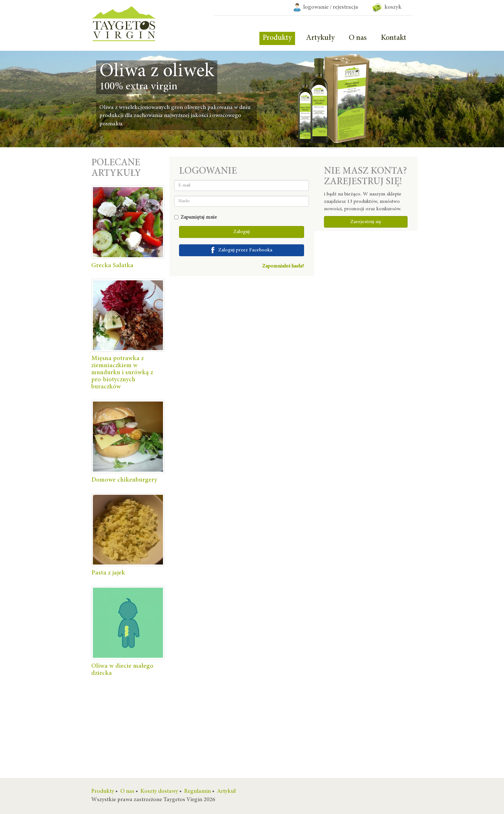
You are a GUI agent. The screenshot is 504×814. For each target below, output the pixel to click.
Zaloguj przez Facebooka (242, 250)
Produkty (277, 38)
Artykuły (320, 38)
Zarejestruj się (366, 222)
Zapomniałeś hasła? (283, 266)
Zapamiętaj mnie (196, 217)
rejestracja (345, 7)
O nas (358, 38)
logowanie (316, 7)
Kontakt (394, 38)
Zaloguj (242, 232)
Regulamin (198, 791)
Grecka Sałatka (112, 266)
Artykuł (226, 791)
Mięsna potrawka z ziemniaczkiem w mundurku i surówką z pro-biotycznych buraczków (122, 373)
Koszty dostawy (159, 791)
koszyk (387, 7)
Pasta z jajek (108, 573)
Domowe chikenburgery (124, 480)
